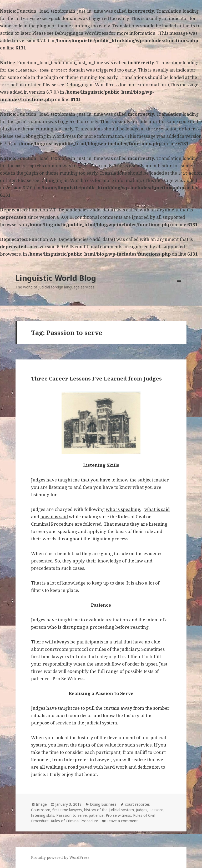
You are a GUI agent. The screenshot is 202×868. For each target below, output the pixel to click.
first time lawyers (67, 810)
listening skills (43, 815)
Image (41, 804)
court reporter (137, 804)
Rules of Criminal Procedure (74, 821)
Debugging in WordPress (81, 33)
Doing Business (103, 804)
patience (96, 815)
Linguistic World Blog (56, 278)
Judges (142, 810)
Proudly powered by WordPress (60, 857)
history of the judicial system (109, 810)
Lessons (156, 810)
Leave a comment (122, 821)
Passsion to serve (72, 815)
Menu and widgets (179, 289)
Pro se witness (118, 815)
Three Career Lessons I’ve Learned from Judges (96, 379)
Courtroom (41, 810)
